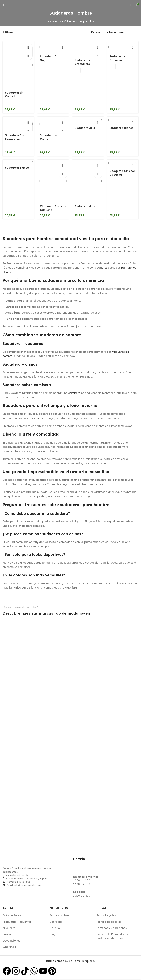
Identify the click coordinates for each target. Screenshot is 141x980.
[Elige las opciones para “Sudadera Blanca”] (133, 123)
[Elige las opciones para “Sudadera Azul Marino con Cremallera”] (28, 123)
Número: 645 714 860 (19, 882)
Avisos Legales (106, 916)
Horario (55, 928)
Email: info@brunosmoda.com (24, 885)
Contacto (56, 922)
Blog (53, 934)
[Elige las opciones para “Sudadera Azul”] (98, 123)
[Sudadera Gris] (88, 181)
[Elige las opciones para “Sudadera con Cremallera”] (98, 47)
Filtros (9, 32)
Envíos (7, 934)
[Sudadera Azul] (88, 122)
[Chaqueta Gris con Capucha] (123, 164)
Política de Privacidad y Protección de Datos (112, 936)
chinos (120, 372)
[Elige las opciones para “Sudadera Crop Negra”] (63, 47)
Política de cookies (109, 922)
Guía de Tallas (12, 916)
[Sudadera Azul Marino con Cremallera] (18, 124)
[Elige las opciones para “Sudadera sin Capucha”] (28, 47)
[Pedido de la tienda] (115, 32)
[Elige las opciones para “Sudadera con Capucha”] (133, 47)
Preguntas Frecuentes (17, 922)
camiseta (74, 393)
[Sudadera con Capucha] (123, 47)
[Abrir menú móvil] (3, 5)
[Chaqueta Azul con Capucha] (53, 181)
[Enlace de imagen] (21, 862)
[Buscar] (9, 5)
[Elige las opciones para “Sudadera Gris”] (98, 166)
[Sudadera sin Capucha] (18, 65)
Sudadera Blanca (122, 132)
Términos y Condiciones (112, 928)
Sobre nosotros (59, 916)
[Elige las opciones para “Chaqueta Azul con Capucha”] (63, 166)
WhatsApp (9, 947)
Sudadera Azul (85, 132)
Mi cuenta (9, 928)
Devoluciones (11, 941)
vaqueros (101, 268)
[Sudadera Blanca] (123, 122)
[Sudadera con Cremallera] (88, 49)
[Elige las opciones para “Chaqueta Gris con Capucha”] (133, 166)
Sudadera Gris (85, 206)
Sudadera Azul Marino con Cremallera (15, 139)
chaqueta (36, 418)
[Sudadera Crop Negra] (53, 47)
